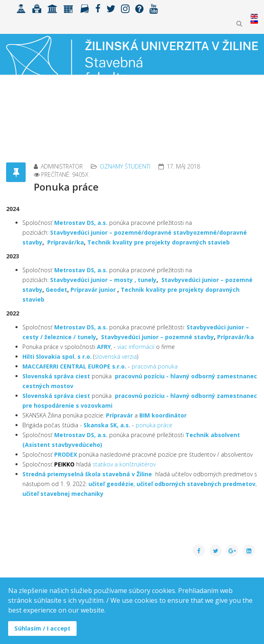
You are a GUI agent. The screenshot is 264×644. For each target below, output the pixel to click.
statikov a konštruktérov (124, 464)
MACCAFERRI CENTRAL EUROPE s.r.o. (74, 366)
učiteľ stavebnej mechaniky (63, 494)
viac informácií (136, 347)
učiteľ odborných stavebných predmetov (196, 484)
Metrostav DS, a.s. (81, 223)
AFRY (104, 347)
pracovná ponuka (155, 366)
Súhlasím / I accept (42, 628)
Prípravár (119, 415)
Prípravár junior (94, 290)
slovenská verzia (116, 356)
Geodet (56, 290)
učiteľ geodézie (111, 484)
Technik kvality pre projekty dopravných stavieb (158, 242)
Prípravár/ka (66, 242)
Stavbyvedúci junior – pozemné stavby (157, 337)
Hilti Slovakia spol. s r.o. (57, 356)
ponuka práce (154, 425)
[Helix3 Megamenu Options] (254, 104)
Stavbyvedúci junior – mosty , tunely (103, 280)
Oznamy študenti (125, 166)
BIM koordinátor (163, 415)
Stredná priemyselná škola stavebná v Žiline (87, 474)
